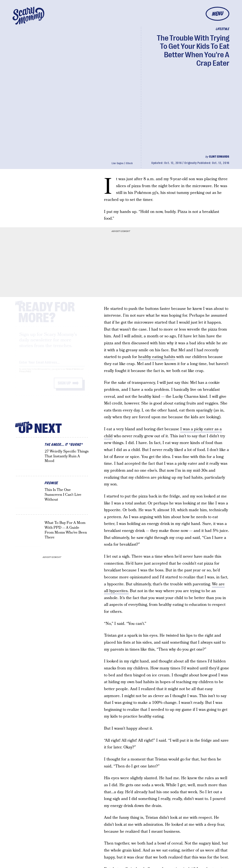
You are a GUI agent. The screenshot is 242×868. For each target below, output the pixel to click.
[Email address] (52, 365)
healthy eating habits (157, 357)
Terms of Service (73, 373)
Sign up (64, 387)
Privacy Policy (25, 375)
